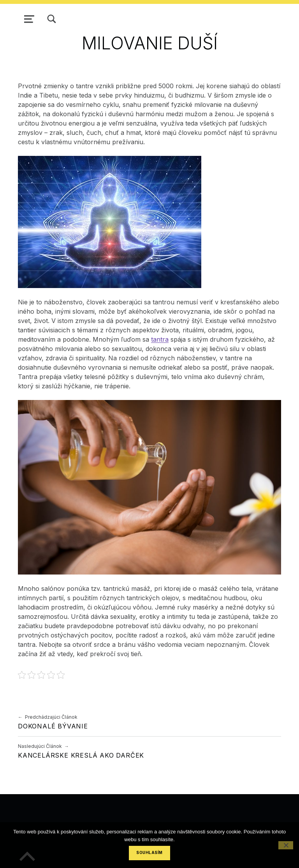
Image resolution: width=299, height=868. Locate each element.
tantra (160, 339)
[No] (286, 845)
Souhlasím (149, 853)
